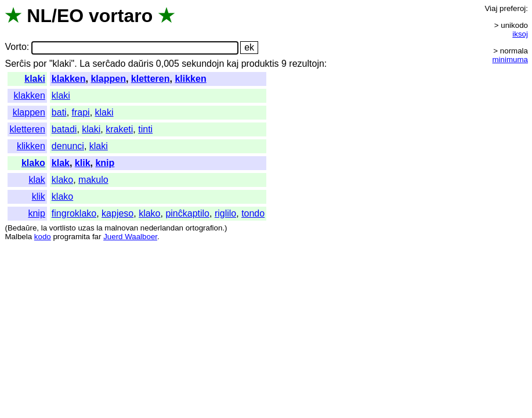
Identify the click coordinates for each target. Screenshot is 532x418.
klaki (35, 79)
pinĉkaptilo (187, 213)
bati (59, 112)
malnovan (121, 228)
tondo (253, 213)
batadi (64, 129)
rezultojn (306, 64)
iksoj (520, 34)
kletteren (151, 79)
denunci (68, 146)
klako (33, 163)
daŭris (141, 64)
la (44, 228)
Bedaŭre (22, 228)
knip (105, 163)
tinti (145, 129)
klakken (69, 79)
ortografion (204, 228)
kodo (43, 237)
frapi (81, 112)
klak (61, 163)
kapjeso (117, 213)
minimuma (510, 60)
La (85, 64)
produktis (260, 64)
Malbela (18, 237)
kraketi (119, 129)
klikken (190, 79)
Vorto (15, 47)
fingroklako (74, 213)
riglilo (225, 213)
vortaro (121, 16)
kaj (233, 64)
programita (71, 237)
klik (83, 163)
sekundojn (203, 64)
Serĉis (17, 64)
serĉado (109, 64)
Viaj (491, 8)
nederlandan (162, 228)
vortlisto (63, 228)
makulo (93, 180)
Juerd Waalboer (130, 237)
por (40, 64)
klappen (108, 79)
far (97, 237)
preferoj (513, 8)
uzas (86, 228)
